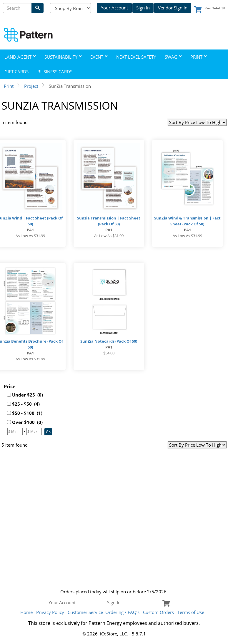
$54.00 (109, 353)
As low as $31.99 (30, 236)
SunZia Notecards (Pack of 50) (109, 341)
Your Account (114, 8)
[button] (48, 432)
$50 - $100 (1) (27, 413)
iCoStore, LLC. (114, 634)
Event (99, 57)
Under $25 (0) (28, 395)
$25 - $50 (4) (26, 404)
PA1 (30, 230)
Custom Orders (158, 612)
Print (198, 57)
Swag (173, 57)
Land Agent (20, 57)
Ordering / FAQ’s (122, 612)
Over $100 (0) (27, 422)
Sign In (143, 8)
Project (31, 86)
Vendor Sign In (173, 8)
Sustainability (63, 57)
